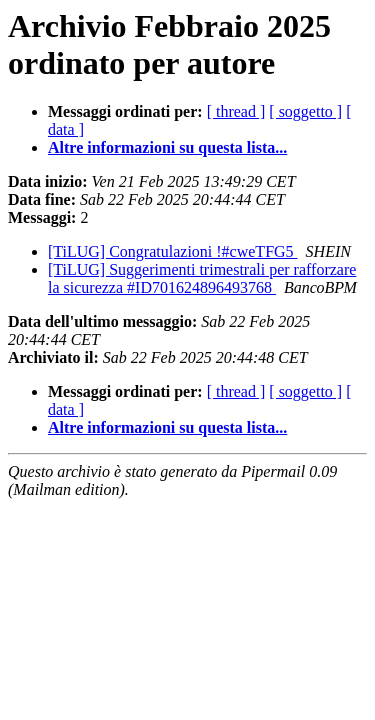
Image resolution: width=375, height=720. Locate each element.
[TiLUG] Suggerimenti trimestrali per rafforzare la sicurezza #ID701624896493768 (202, 278)
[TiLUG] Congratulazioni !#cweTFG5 (173, 251)
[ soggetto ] (305, 111)
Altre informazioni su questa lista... (167, 147)
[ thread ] (236, 111)
